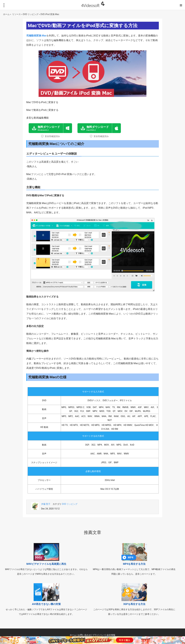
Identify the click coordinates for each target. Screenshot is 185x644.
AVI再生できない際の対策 (46, 604)
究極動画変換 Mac (36, 36)
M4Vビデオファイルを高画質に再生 (46, 564)
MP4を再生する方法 (134, 564)
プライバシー (99, 635)
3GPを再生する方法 (134, 604)
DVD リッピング (31, 14)
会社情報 (111, 635)
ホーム (6, 14)
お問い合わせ (84, 635)
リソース (16, 14)
